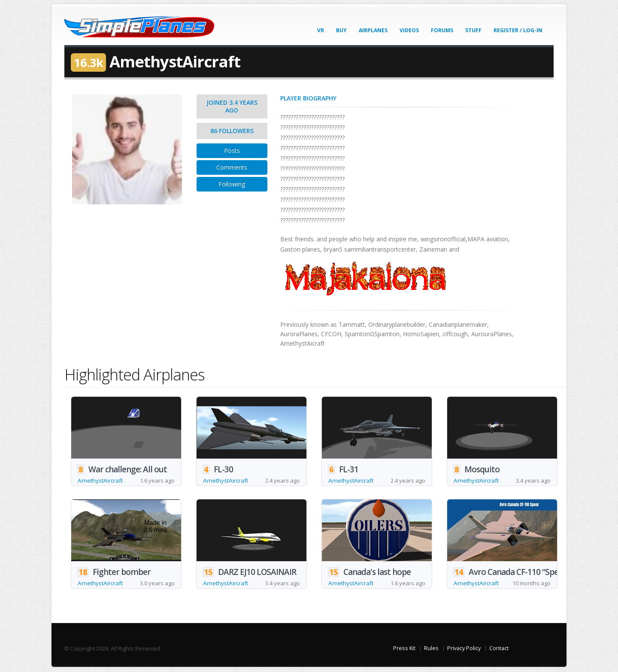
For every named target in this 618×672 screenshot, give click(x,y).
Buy (341, 30)
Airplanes (373, 30)
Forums (442, 30)
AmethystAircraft (101, 481)
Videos (409, 30)
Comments (232, 167)
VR (321, 30)
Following (232, 184)
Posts (232, 151)
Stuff (473, 30)
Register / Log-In (518, 30)
